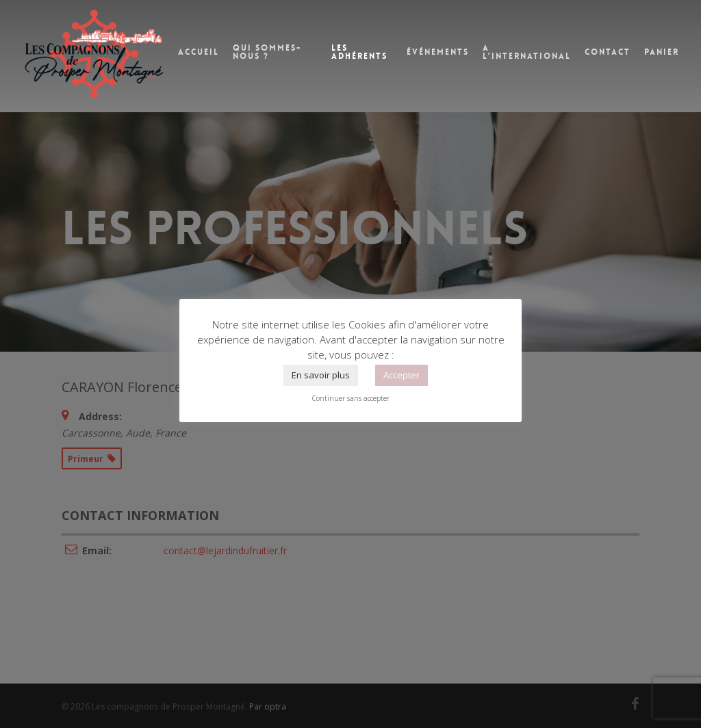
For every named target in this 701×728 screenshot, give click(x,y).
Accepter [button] (402, 375)
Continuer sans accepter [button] (351, 398)
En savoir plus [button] (321, 375)
